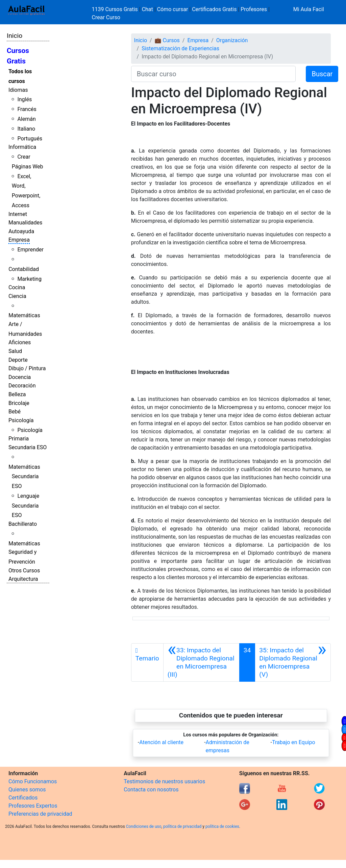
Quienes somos (27, 790)
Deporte (18, 360)
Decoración (22, 386)
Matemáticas (24, 315)
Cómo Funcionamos (33, 781)
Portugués (30, 139)
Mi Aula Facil (309, 9)
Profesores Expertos (33, 806)
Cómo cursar (173, 9)
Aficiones (20, 342)
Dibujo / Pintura (27, 368)
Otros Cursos (24, 571)
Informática (22, 147)
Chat (147, 9)
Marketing (29, 279)
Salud (15, 351)
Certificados (23, 798)
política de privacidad (182, 826)
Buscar (322, 74)
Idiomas (18, 90)
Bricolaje (19, 403)
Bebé (15, 412)
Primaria (19, 439)
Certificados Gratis (214, 9)
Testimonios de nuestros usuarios (164, 781)
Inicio (15, 36)
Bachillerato (23, 524)
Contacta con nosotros (151, 790)
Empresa (19, 240)
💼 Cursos (167, 40)
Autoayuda (21, 231)
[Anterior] (201, 662)
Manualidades (25, 223)
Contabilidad (24, 269)
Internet (18, 214)
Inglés (24, 99)
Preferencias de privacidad (40, 814)
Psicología (21, 420)
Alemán (26, 119)
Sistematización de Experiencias (180, 48)
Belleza (17, 394)
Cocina (17, 287)
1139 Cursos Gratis (116, 9)
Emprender (30, 250)
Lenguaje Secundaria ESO (26, 506)
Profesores (254, 9)
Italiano (26, 129)
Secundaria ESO (28, 447)
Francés (27, 109)
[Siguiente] (293, 662)
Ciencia (17, 296)
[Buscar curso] (214, 74)
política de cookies (222, 826)
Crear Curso (106, 17)
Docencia (20, 377)
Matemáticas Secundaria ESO (24, 477)
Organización (232, 40)
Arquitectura (23, 579)
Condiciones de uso (144, 826)
